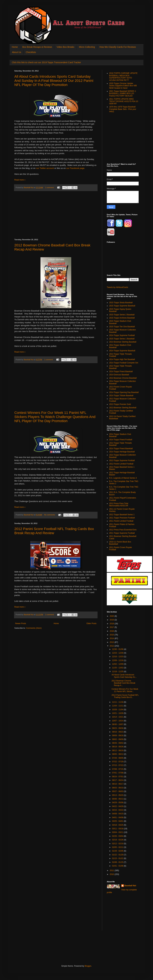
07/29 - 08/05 (118, 758)
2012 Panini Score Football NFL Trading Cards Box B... (125, 696)
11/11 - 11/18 (118, 702)
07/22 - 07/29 (118, 762)
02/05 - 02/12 (118, 847)
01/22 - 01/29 (118, 855)
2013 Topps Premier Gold (120, 404)
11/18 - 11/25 (118, 672)
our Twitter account (45, 168)
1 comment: (50, 188)
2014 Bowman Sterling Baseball (123, 342)
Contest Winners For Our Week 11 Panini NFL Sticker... (125, 690)
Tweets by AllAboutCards (117, 287)
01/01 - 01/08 (118, 866)
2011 (112, 870)
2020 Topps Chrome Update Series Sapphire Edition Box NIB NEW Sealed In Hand (123, 86)
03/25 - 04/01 (118, 821)
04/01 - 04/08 (118, 817)
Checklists (31, 52)
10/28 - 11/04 (118, 710)
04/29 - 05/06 (118, 803)
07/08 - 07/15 (118, 769)
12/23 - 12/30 (118, 653)
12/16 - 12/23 (118, 657)
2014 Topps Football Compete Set (124, 363)
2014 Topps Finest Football (121, 440)
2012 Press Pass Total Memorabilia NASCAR (119, 505)
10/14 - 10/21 (118, 717)
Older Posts (91, 623)
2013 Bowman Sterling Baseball (123, 408)
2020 (112, 616)
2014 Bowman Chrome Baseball (123, 378)
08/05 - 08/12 (118, 754)
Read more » (20, 180)
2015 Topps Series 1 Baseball (122, 339)
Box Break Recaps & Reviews (37, 47)
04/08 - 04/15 (118, 814)
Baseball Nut (130, 886)
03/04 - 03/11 (118, 832)
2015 (112, 635)
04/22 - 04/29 (118, 806)
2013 (112, 642)
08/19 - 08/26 (118, 747)
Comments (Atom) (34, 628)
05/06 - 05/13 (118, 799)
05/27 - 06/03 (118, 791)
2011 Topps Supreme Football (122, 533)
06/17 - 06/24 (118, 780)
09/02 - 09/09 (118, 739)
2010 (112, 874)
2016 (112, 631)
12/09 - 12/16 (118, 660)
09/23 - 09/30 (118, 728)
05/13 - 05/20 (118, 795)
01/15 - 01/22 (118, 858)
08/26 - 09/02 (118, 743)
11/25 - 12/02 (118, 668)
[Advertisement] (56, 215)
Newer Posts (21, 623)
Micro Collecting (87, 47)
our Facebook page (75, 168)
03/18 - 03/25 (118, 825)
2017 (112, 627)
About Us (17, 52)
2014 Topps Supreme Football (122, 335)
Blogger (88, 966)
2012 (112, 646)
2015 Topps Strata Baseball (121, 303)
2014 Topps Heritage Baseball (122, 452)
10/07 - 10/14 (118, 721)
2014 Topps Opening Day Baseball (124, 392)
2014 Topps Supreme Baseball (122, 351)
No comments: (50, 515)
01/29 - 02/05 (118, 851)
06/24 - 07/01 (118, 777)
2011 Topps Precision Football (122, 518)
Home (15, 47)
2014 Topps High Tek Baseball (122, 359)
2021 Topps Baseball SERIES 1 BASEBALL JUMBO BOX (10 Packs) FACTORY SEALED (123, 94)
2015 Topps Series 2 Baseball (122, 315)
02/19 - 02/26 (118, 840)
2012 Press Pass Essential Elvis (123, 530)
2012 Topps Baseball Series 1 (122, 515)
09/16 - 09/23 (118, 732)
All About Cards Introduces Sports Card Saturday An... (124, 676)
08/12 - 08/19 (118, 750)
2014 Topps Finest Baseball (121, 371)
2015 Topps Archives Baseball (122, 318)
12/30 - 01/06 (118, 649)
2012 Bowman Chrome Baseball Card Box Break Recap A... (123, 683)
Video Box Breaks (65, 47)
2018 (112, 624)
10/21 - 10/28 (118, 713)
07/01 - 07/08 (118, 773)
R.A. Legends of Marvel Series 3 (123, 478)
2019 (112, 620)
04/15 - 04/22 (118, 810)
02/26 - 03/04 (118, 836)
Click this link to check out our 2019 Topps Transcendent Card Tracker (46, 62)
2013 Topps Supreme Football (122, 460)
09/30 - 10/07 (118, 724)
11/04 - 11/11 (118, 706)
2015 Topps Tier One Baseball (122, 327)
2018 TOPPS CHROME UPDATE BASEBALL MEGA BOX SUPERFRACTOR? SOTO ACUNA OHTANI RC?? (123, 77)
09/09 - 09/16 (118, 736)
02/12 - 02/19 (118, 844)
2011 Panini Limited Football (121, 521)
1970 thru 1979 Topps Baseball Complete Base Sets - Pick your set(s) (123, 109)
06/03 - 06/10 (118, 788)
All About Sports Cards (21, 11)
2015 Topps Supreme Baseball (122, 306)
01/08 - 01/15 (118, 862)
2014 (112, 638)
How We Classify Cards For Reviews (118, 47)
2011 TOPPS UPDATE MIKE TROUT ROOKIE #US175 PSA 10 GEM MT (124, 101)
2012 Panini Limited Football (121, 464)
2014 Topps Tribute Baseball (121, 396)
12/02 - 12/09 (118, 664)
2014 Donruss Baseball (119, 375)
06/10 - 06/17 (118, 784)
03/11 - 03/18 (118, 829)
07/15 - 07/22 (118, 765)
